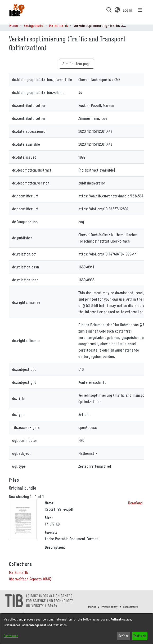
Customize (11, 636)
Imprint (92, 607)
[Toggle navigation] (140, 10)
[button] (109, 10)
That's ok (140, 636)
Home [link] (14, 25)
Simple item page (76, 64)
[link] (18, 572)
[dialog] (76, 629)
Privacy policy (109, 607)
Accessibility (130, 607)
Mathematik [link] (58, 25)
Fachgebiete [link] (33, 25)
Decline (123, 636)
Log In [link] (128, 10)
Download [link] (135, 503)
